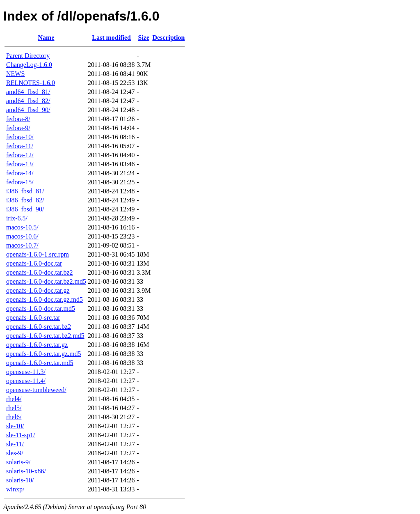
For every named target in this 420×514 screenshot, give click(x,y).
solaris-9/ (18, 462)
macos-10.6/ (22, 236)
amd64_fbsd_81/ (28, 92)
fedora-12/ (20, 155)
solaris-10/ (20, 480)
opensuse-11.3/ (26, 372)
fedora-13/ (20, 164)
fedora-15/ (20, 182)
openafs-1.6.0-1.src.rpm (38, 254)
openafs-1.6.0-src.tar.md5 (40, 363)
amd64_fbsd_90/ (28, 110)
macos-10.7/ (22, 245)
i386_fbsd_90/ (25, 209)
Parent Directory (28, 56)
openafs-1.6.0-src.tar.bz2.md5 (45, 336)
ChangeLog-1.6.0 (29, 65)
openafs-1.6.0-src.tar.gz (37, 345)
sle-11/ (15, 444)
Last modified (111, 38)
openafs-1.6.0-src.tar (33, 318)
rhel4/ (14, 399)
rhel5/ (14, 408)
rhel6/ (14, 417)
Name (46, 38)
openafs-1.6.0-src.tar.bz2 (39, 327)
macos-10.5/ (22, 227)
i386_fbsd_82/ (25, 200)
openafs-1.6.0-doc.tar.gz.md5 (45, 299)
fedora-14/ (20, 173)
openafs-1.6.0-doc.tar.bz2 (40, 272)
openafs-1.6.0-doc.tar (34, 263)
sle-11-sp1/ (21, 435)
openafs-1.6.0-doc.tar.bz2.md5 (46, 281)
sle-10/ (15, 426)
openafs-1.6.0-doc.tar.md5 (41, 309)
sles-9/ (15, 453)
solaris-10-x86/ (26, 471)
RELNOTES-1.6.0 (31, 83)
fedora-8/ (18, 119)
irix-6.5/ (17, 218)
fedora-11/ (20, 146)
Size (144, 38)
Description (168, 38)
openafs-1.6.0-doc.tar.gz (38, 290)
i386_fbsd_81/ (25, 191)
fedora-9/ (18, 128)
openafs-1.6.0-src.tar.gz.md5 (44, 354)
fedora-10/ (20, 137)
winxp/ (15, 489)
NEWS (15, 74)
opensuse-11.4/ (26, 381)
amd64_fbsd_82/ (28, 101)
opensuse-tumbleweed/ (36, 390)
